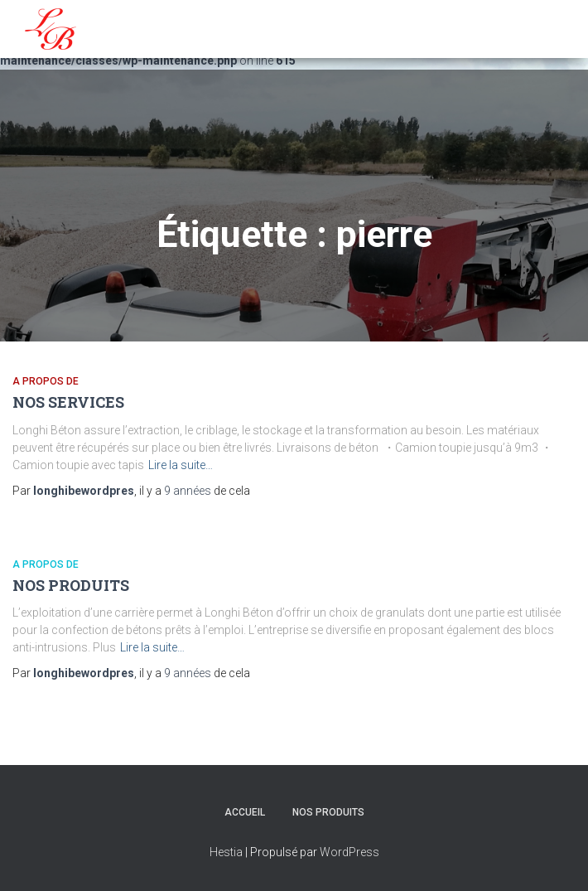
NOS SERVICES (68, 402)
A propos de (46, 381)
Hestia (226, 852)
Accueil (245, 812)
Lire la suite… (181, 465)
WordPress (349, 852)
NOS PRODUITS (71, 585)
